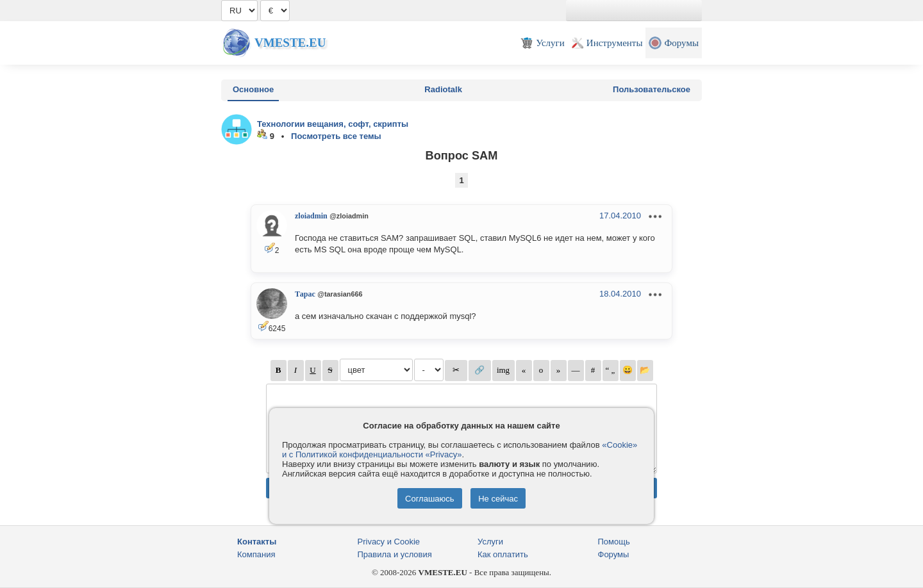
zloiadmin (311, 216)
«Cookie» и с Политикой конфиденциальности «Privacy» (460, 450)
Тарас (305, 294)
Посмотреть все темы (336, 136)
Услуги (490, 542)
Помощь (614, 542)
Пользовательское (652, 89)
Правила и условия (395, 554)
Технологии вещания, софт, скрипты (333, 124)
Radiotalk (443, 89)
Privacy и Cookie (389, 542)
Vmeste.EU (290, 43)
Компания (256, 554)
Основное (253, 89)
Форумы (614, 554)
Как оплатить (503, 554)
